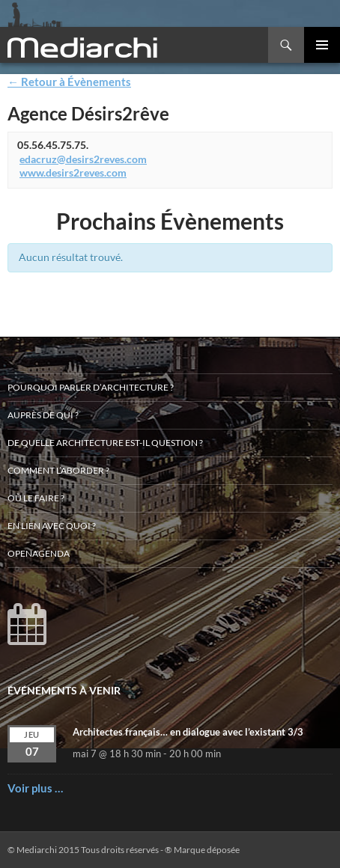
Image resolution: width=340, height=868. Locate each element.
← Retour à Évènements (69, 82)
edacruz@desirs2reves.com (83, 159)
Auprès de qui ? (43, 415)
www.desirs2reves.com (73, 172)
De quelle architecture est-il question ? (105, 443)
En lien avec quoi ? (52, 526)
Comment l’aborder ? (58, 470)
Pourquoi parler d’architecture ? (91, 387)
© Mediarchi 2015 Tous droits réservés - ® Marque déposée (124, 850)
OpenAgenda (39, 553)
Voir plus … (35, 788)
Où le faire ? (36, 498)
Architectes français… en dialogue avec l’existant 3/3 (188, 732)
